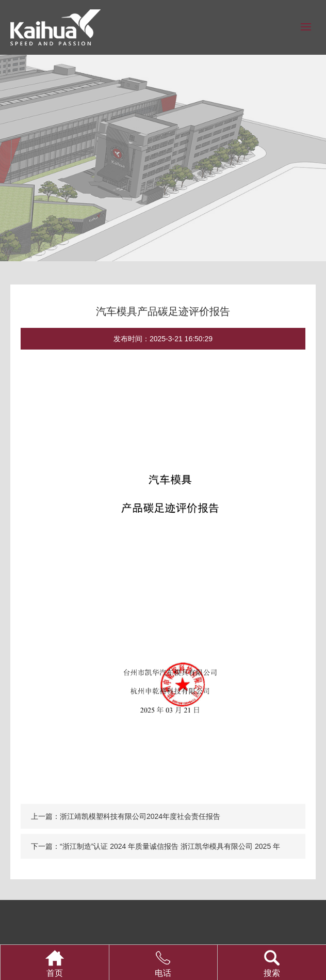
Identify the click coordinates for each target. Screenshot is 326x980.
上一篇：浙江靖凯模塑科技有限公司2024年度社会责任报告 (126, 816)
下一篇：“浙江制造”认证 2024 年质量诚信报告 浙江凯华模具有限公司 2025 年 (156, 846)
